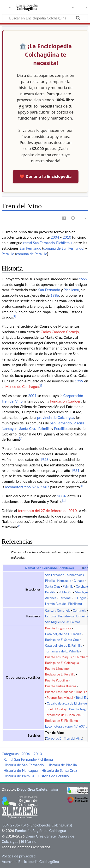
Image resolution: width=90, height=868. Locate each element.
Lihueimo (83, 616)
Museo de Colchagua (22, 386)
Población (65, 592)
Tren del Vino (54, 733)
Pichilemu (71, 290)
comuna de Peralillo (32, 254)
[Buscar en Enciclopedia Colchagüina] (45, 18)
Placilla (79, 423)
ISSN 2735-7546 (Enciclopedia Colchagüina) (37, 825)
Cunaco (79, 581)
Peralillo (8, 254)
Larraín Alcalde (55, 604)
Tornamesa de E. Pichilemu (64, 715)
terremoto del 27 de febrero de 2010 (47, 511)
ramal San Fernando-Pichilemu (48, 243)
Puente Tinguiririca (58, 628)
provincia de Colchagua (56, 417)
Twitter (54, 790)
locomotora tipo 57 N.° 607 (27, 487)
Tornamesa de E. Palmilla (62, 651)
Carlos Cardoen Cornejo (60, 332)
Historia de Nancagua (21, 770)
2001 (32, 396)
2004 (55, 237)
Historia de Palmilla (19, 776)
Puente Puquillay (57, 680)
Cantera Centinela (58, 610)
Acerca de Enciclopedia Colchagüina (30, 862)
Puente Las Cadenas (59, 692)
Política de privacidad (19, 856)
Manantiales (75, 575)
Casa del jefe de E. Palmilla (64, 645)
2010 (67, 237)
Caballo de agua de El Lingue (67, 703)
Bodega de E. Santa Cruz (62, 640)
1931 (75, 470)
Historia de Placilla (62, 765)
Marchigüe (82, 592)
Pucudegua (66, 616)
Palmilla (45, 428)
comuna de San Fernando (63, 248)
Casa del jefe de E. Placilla (63, 634)
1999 (83, 279)
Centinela (79, 610)
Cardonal (65, 598)
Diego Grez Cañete (32, 789)
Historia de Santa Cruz (59, 770)
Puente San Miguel (60, 698)
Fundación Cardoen (66, 401)
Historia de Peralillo (53, 776)
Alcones (51, 598)
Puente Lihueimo (57, 669)
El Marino (29, 841)
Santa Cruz (28, 428)
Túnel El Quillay (56, 709)
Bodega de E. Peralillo (60, 674)
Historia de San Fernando (24, 765)
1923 (44, 459)
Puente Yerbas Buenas (61, 686)
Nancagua (10, 428)
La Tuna (51, 616)
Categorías (10, 754)
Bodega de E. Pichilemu (62, 721)
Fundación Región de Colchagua (40, 831)
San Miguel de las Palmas (63, 622)
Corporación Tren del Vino (64, 738)
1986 (55, 295)
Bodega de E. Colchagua (62, 663)
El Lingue (80, 598)
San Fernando (30, 248)
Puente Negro (79, 709)
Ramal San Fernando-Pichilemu (49, 568)
